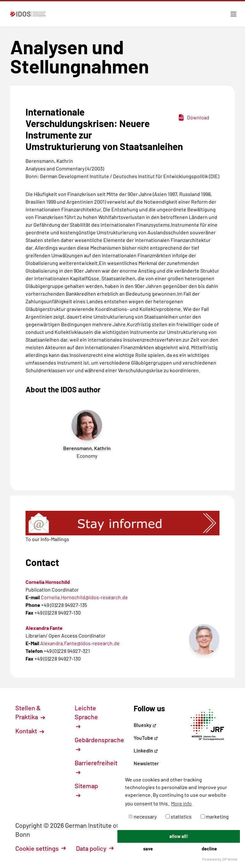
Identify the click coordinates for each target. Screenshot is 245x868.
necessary (143, 816)
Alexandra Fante (44, 628)
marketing (215, 816)
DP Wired (230, 859)
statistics (179, 816)
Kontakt (30, 731)
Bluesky (145, 725)
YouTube (146, 738)
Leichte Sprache (86, 716)
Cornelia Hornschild (48, 582)
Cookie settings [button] (41, 848)
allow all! (179, 836)
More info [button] (181, 803)
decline (209, 849)
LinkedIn (146, 750)
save (148, 849)
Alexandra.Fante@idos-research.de (80, 643)
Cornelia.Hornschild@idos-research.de (84, 597)
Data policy (95, 848)
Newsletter (146, 763)
